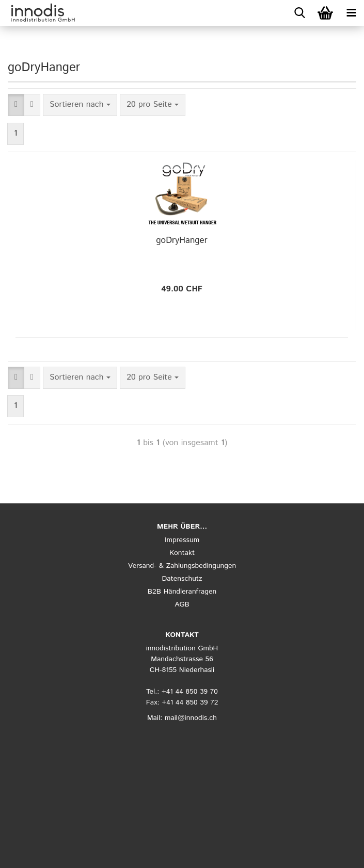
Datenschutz (182, 579)
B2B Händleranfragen (182, 592)
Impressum (182, 540)
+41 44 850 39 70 (190, 692)
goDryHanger (181, 240)
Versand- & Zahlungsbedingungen (182, 566)
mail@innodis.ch (191, 718)
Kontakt (182, 553)
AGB (182, 604)
